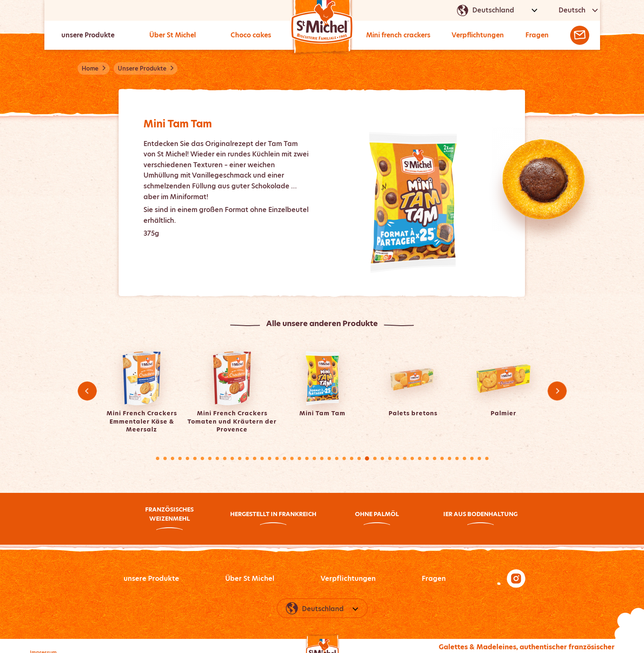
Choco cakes (251, 35)
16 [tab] (270, 458)
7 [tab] (202, 458)
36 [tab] (420, 458)
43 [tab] (472, 458)
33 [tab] (397, 458)
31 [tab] (382, 458)
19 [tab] (292, 458)
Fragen (540, 35)
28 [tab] (359, 458)
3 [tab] (173, 458)
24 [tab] (329, 458)
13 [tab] (247, 458)
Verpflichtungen (481, 35)
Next (557, 391)
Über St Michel (173, 35)
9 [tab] (217, 458)
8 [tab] (210, 458)
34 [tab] (405, 458)
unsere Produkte (88, 35)
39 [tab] (442, 458)
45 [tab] (487, 458)
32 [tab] (390, 458)
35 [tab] (412, 458)
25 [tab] (337, 458)
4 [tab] (180, 458)
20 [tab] (299, 458)
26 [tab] (344, 458)
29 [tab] (367, 458)
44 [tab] (479, 458)
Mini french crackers (400, 35)
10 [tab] (225, 458)
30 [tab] (375, 458)
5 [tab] (187, 458)
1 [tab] (158, 458)
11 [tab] (232, 458)
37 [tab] (427, 458)
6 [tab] (195, 458)
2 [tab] (165, 458)
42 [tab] (464, 458)
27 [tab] (352, 458)
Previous (87, 391)
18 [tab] (284, 458)
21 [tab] (307, 458)
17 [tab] (277, 458)
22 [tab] (314, 458)
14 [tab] (255, 458)
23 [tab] (322, 458)
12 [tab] (240, 458)
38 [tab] (435, 458)
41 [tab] (457, 458)
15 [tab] (262, 458)
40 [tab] (450, 458)
